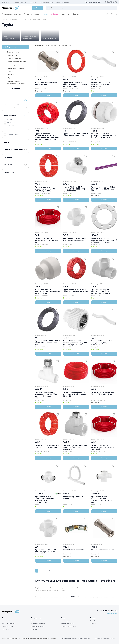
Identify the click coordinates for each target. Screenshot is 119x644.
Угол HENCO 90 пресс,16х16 (74, 550)
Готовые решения (67, 624)
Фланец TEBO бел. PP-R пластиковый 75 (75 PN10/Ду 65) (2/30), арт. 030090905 (104, 240)
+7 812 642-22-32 (111, 2)
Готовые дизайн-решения (11, 14)
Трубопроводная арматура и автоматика (16, 82)
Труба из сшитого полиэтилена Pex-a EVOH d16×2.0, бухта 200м (46, 189)
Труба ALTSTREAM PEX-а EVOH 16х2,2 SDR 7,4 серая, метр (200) (47, 343)
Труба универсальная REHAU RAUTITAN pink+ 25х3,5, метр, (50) (103, 189)
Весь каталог (15, 89)
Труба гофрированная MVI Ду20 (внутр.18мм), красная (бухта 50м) (74, 394)
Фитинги (11, 75)
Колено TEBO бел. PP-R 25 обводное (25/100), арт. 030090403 (102, 343)
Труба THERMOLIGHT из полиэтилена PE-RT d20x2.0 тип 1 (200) (103, 447)
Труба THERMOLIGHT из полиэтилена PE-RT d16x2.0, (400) (47, 240)
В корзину (48, 95)
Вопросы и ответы (20, 2)
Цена (59, 46)
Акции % (93, 621)
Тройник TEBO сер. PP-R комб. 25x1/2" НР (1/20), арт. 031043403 (76, 447)
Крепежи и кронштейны (17, 78)
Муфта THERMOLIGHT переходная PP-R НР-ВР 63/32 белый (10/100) (48, 292)
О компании (6, 2)
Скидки (55, 14)
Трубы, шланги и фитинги (17, 68)
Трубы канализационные (9, 38)
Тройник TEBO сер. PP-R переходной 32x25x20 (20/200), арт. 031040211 (101, 292)
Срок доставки (67, 46)
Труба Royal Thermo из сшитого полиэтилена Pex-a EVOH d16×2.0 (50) (75, 85)
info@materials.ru (110, 613)
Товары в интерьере (31, 14)
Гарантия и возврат (63, 2)
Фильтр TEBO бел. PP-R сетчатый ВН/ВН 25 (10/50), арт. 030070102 (74, 189)
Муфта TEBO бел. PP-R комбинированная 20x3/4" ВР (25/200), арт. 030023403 (75, 343)
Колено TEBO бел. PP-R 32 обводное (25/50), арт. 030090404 (102, 85)
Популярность (51, 46)
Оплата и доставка (46, 2)
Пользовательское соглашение (104, 639)
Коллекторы (12, 65)
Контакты (33, 2)
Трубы (11, 72)
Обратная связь (8, 627)
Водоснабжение (16, 47)
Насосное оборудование (17, 62)
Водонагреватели (14, 52)
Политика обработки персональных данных (75, 639)
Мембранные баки (14, 59)
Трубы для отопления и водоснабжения (30, 38)
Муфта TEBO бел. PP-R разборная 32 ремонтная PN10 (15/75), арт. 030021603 (104, 136)
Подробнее (75, 596)
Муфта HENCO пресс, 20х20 (103, 550)
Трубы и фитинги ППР (49, 38)
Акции (45, 14)
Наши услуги (66, 14)
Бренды (76, 14)
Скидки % (93, 624)
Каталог (34, 621)
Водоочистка (12, 55)
